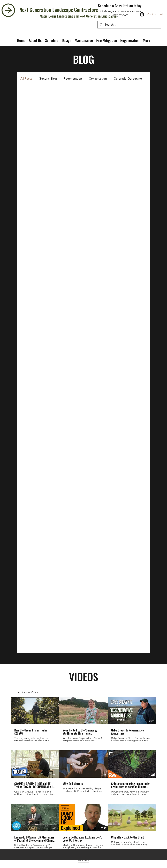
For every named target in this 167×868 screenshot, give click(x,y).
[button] (26, 692)
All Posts (26, 79)
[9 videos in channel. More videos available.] (83, 773)
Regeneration (73, 79)
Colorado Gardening (128, 79)
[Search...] (129, 25)
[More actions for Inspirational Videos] (26, 692)
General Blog (48, 79)
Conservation (98, 79)
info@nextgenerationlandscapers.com (121, 11)
